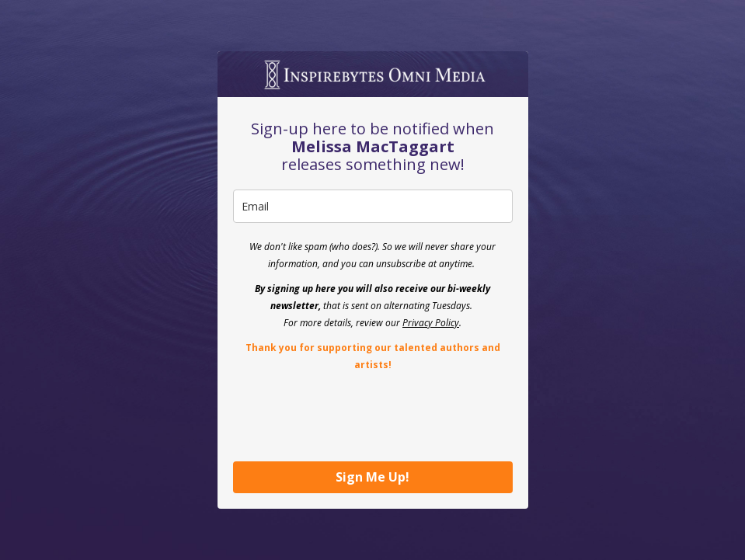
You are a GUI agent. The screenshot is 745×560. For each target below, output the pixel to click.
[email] (373, 206)
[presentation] (351, 416)
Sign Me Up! (372, 477)
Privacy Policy (431, 323)
